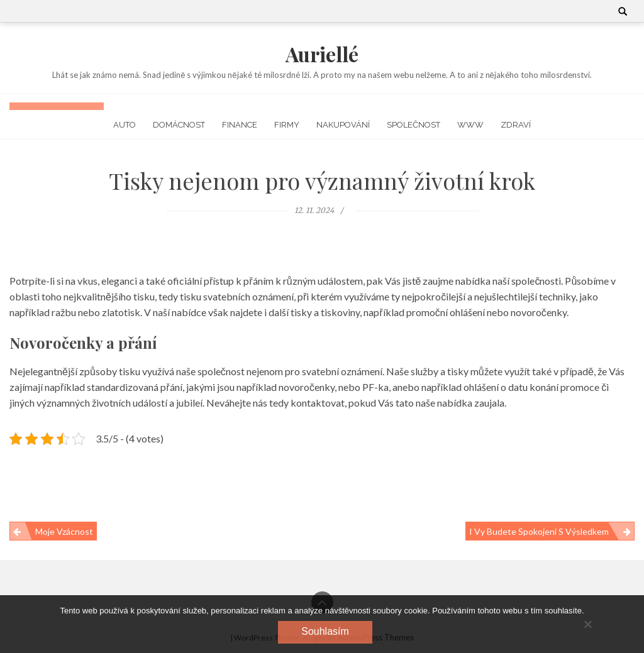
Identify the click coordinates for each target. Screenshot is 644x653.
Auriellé (322, 54)
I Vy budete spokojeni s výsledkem (539, 531)
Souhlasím (325, 631)
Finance (240, 125)
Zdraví (516, 125)
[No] (587, 624)
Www (470, 125)
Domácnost (179, 125)
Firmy (287, 125)
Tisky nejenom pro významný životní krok (322, 180)
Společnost (414, 125)
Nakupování (343, 125)
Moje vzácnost (64, 531)
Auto (125, 125)
